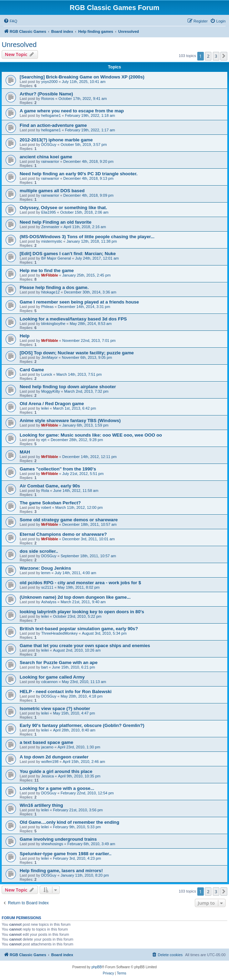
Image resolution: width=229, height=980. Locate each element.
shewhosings (52, 844)
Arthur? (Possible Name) (46, 94)
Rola (45, 491)
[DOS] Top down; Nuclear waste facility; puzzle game (77, 353)
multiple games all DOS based (52, 191)
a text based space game (46, 742)
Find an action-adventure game (53, 125)
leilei (45, 408)
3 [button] (216, 56)
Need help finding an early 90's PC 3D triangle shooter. (79, 174)
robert (46, 507)
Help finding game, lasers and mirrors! (61, 871)
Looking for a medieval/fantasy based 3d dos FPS (73, 319)
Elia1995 (48, 212)
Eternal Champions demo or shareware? (63, 534)
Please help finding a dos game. (54, 287)
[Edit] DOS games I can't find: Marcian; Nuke (68, 254)
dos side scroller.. (39, 551)
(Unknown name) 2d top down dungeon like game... (75, 597)
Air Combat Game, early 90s (50, 486)
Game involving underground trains (58, 839)
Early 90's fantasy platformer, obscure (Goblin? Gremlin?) (82, 725)
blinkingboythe (53, 324)
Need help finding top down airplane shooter (68, 387)
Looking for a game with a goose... (57, 788)
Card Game (32, 370)
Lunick (47, 374)
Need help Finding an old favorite (56, 222)
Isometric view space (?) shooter (55, 708)
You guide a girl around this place (56, 771)
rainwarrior (50, 161)
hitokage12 (50, 292)
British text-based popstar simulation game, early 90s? (79, 629)
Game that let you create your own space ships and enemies (85, 646)
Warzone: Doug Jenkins (45, 568)
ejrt (44, 440)
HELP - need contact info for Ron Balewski (66, 692)
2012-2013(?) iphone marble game (56, 140)
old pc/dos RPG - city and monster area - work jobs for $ (80, 583)
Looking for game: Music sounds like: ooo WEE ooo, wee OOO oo (91, 435)
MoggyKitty (50, 391)
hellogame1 (51, 115)
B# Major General (56, 258)
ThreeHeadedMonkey (59, 633)
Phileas (47, 307)
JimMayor (49, 357)
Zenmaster (50, 227)
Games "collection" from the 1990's (58, 469)
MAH (25, 452)
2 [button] (208, 56)
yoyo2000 (49, 82)
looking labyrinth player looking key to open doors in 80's (82, 612)
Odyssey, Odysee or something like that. (63, 208)
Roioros (48, 99)
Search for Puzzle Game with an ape (59, 662)
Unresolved (19, 45)
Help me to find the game (47, 270)
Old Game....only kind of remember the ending (69, 822)
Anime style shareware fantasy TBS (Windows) (70, 421)
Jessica (47, 776)
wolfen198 (50, 762)
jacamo (47, 747)
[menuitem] (10, 21)
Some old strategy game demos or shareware (69, 520)
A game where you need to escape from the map (72, 111)
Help (25, 336)
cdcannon (49, 682)
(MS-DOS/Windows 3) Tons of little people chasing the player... (87, 237)
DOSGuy (49, 144)
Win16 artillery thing (41, 805)
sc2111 (47, 587)
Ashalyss (49, 602)
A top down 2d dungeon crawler (54, 757)
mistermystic (52, 241)
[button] (224, 56)
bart (44, 667)
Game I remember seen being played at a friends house (79, 302)
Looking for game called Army (52, 677)
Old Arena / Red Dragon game (52, 404)
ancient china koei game (46, 157)
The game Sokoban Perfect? (50, 503)
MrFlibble (49, 275)
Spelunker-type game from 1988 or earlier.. (66, 854)
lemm (46, 573)
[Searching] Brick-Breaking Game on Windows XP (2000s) (82, 77)
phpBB (97, 967)
